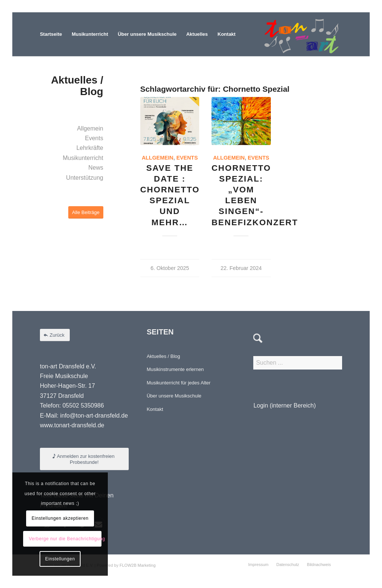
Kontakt (155, 409)
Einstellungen (60, 559)
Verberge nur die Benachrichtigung (65, 539)
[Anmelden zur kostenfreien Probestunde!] (84, 459)
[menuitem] (51, 34)
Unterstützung (85, 178)
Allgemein (158, 158)
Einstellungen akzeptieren (60, 518)
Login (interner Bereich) (284, 405)
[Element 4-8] (301, 34)
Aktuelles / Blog (163, 356)
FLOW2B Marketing (138, 565)
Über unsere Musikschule (174, 396)
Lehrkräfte (90, 148)
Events (187, 158)
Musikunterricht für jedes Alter (179, 383)
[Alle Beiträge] (86, 212)
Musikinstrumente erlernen (175, 369)
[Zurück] (55, 335)
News (96, 168)
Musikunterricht (83, 158)
